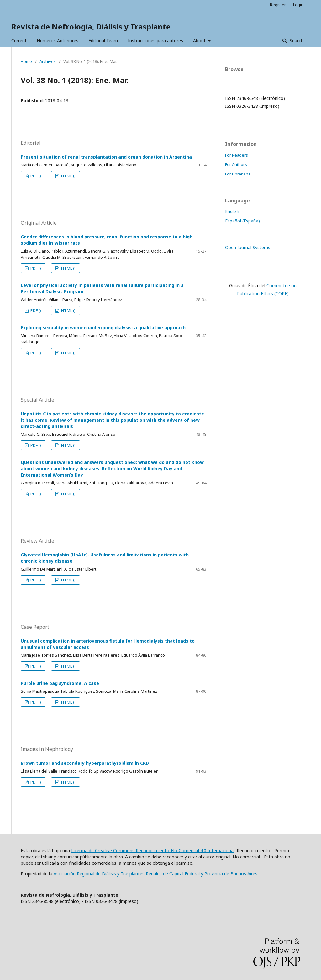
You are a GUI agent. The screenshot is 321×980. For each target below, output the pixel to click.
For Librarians (238, 174)
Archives (48, 61)
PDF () (35, 176)
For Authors (236, 164)
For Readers (237, 155)
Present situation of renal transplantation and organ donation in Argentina (106, 157)
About (200, 41)
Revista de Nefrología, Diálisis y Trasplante (91, 26)
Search (296, 41)
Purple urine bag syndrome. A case (60, 683)
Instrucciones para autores (155, 41)
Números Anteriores (58, 41)
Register (278, 5)
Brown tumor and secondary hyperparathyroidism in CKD (85, 763)
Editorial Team (103, 41)
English (232, 211)
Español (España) (242, 221)
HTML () (68, 176)
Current (19, 41)
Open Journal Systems (248, 247)
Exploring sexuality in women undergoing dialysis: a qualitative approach (103, 328)
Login (298, 5)
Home (26, 61)
